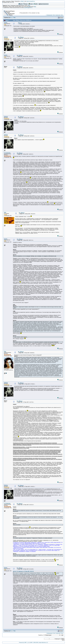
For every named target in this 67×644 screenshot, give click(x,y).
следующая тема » (59, 15)
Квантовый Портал (10, 11)
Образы (11, 15)
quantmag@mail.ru (28, 8)
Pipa (5, 351)
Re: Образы (21, 37)
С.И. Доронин (7, 153)
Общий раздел (11, 14)
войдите (22, 1)
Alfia (5, 212)
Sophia (6, 23)
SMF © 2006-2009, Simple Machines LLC (39, 642)
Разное (8, 12)
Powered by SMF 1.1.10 (24, 642)
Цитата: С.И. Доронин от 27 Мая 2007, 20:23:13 (23, 571)
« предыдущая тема (50, 15)
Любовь (6, 37)
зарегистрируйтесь (31, 1)
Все (15, 18)
